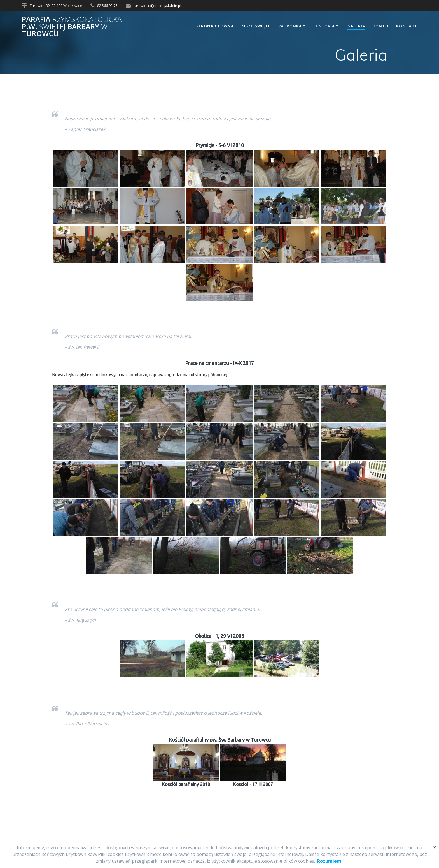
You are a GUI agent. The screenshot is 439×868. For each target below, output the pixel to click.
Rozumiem (329, 861)
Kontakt (407, 26)
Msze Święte (256, 26)
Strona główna (215, 26)
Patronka (290, 26)
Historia (325, 26)
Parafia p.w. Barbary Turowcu (72, 26)
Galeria (356, 26)
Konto (381, 26)
